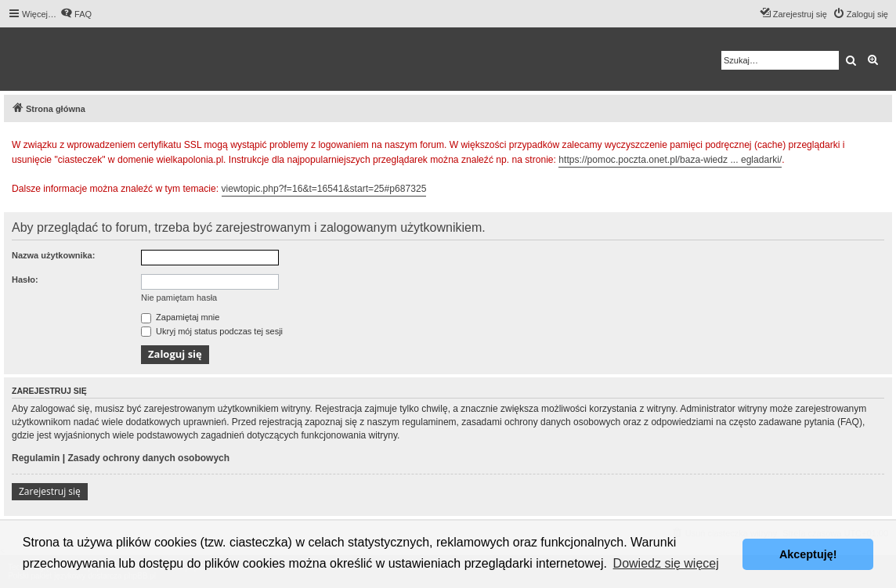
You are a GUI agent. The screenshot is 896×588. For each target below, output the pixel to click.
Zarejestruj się (50, 491)
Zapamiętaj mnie (180, 317)
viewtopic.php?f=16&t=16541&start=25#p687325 (324, 189)
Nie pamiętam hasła (179, 298)
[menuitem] (76, 14)
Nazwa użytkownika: (53, 255)
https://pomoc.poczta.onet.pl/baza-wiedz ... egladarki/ (670, 160)
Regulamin (36, 458)
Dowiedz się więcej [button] (666, 563)
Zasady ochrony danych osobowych (148, 458)
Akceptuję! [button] (808, 554)
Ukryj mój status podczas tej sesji (212, 331)
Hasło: (25, 280)
